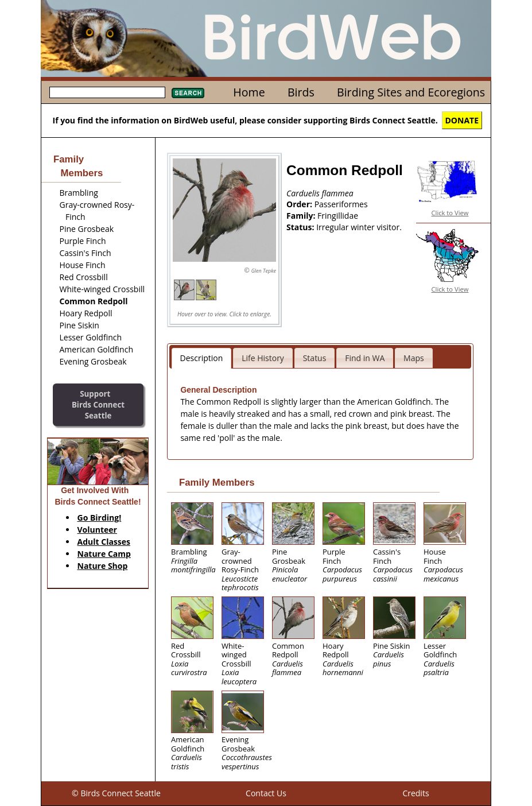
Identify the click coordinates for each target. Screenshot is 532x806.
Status (315, 358)
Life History (263, 358)
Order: (300, 204)
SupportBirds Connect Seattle (98, 404)
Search (188, 93)
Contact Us (266, 793)
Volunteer (97, 530)
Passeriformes (341, 204)
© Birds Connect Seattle (116, 793)
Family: (302, 216)
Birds (301, 92)
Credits (415, 793)
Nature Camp (104, 554)
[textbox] (107, 92)
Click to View (450, 213)
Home (249, 92)
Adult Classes (104, 542)
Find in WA (365, 358)
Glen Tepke (264, 271)
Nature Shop (103, 566)
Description (202, 358)
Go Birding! (100, 518)
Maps (414, 358)
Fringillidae (338, 216)
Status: (301, 227)
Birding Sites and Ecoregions (411, 92)
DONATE (462, 120)
